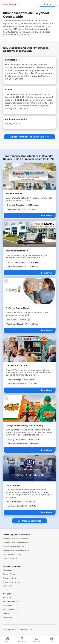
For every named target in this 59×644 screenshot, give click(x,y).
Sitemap (7, 613)
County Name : (12, 124)
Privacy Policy (9, 574)
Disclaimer (8, 570)
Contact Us (8, 606)
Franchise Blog (9, 578)
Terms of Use (9, 586)
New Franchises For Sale (14, 546)
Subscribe (7, 617)
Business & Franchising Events (16, 550)
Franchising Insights (12, 582)
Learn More (47, 215)
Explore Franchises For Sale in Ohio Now (29, 137)
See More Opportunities (30, 521)
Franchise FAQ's (10, 558)
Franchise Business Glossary (15, 539)
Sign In (48, 4)
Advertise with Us (11, 602)
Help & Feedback (10, 610)
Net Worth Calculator (12, 554)
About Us (7, 598)
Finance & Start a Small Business (17, 543)
